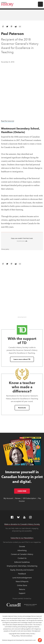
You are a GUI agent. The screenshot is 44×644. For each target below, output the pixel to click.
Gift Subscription (29, 498)
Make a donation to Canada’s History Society (22, 524)
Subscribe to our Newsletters (22, 538)
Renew (18, 498)
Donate (22, 546)
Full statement (36, 631)
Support (22, 593)
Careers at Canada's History (22, 554)
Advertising (22, 550)
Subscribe (24, 491)
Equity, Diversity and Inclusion (22, 570)
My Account (8, 498)
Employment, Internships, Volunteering (22, 566)
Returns (22, 589)
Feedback (22, 574)
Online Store (22, 585)
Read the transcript (8, 121)
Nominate (22, 408)
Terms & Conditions (26, 636)
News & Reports (22, 581)
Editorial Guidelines (22, 562)
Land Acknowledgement (22, 578)
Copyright (12, 634)
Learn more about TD (22, 359)
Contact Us (22, 558)
